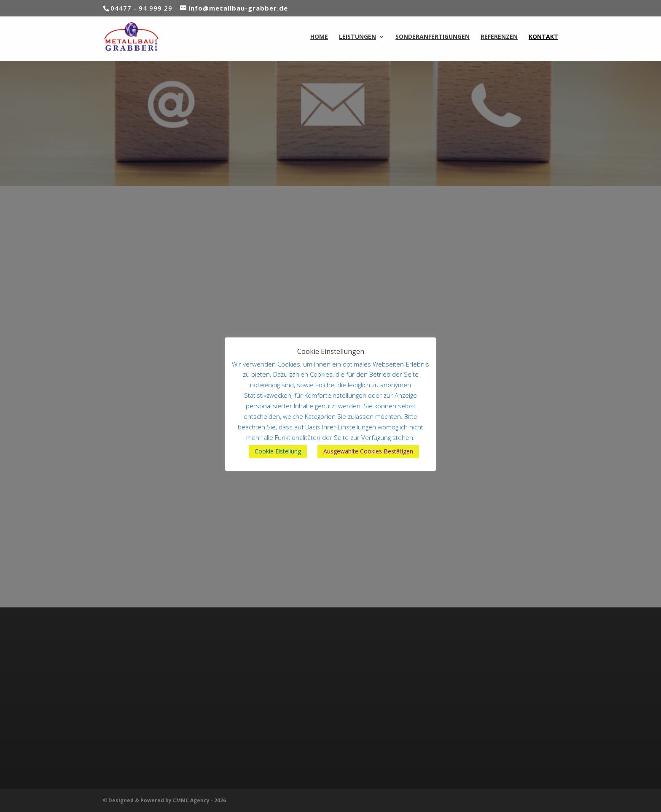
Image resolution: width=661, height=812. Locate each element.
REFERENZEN (499, 37)
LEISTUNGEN (357, 37)
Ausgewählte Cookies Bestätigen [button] (368, 451)
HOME (319, 37)
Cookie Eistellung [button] (278, 451)
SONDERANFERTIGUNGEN (433, 37)
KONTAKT (543, 37)
